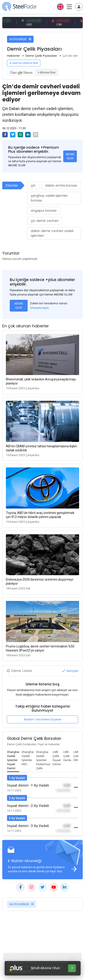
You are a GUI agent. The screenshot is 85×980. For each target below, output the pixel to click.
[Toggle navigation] (79, 7)
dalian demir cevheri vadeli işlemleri (52, 233)
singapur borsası (44, 211)
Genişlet (70, 671)
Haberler (14, 56)
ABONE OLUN (70, 156)
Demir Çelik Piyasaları (41, 56)
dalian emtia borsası (61, 185)
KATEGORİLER (20, 39)
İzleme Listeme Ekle (24, 63)
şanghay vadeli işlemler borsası (49, 198)
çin (33, 185)
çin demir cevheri (45, 221)
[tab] (13, 760)
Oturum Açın (39, 308)
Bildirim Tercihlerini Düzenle (43, 719)
